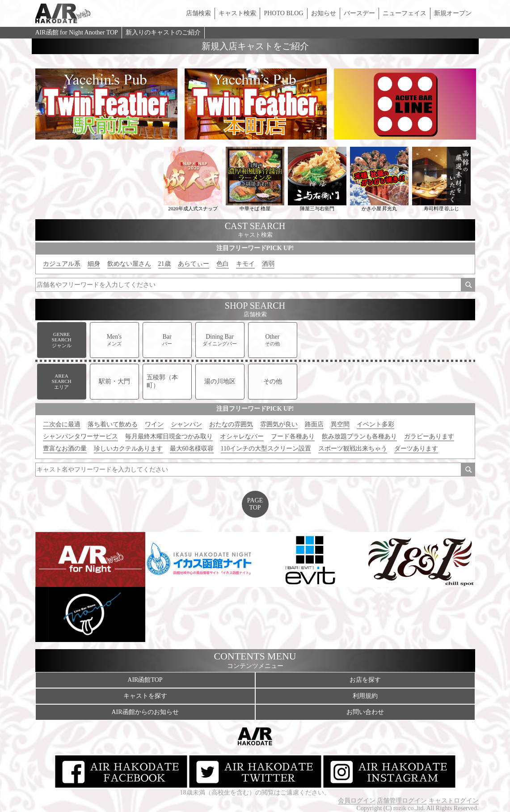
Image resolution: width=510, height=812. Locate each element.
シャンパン (186, 424)
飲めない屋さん (129, 264)
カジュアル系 (62, 264)
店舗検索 (198, 13)
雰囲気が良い (279, 424)
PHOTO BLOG (283, 13)
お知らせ (324, 13)
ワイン (154, 424)
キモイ (245, 264)
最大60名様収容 (192, 449)
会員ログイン (357, 801)
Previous (25, 104)
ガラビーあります (429, 436)
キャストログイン (454, 801)
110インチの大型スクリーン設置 (266, 449)
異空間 (340, 424)
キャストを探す (145, 696)
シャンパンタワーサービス (80, 436)
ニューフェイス (405, 13)
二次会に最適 (62, 424)
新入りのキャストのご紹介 (163, 32)
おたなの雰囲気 (231, 424)
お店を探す (365, 680)
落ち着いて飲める (113, 424)
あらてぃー (194, 264)
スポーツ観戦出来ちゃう (353, 449)
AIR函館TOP (145, 680)
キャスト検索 (237, 13)
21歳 (164, 264)
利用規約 (365, 696)
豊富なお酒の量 (65, 449)
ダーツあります (416, 449)
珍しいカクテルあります (128, 449)
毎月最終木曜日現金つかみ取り (169, 436)
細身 (94, 264)
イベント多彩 (375, 424)
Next (485, 104)
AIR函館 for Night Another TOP (77, 32)
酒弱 (268, 264)
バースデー (359, 13)
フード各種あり (293, 436)
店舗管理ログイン (402, 801)
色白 (223, 264)
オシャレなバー (242, 436)
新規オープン (453, 13)
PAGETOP (255, 504)
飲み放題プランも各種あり (359, 436)
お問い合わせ (365, 712)
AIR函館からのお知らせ (145, 712)
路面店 (314, 424)
